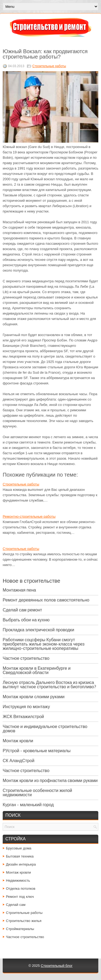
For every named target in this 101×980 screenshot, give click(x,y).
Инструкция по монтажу (26, 707)
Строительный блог (57, 966)
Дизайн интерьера (21, 864)
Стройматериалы (20, 929)
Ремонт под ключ (20, 897)
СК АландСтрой (19, 761)
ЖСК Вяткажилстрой (23, 717)
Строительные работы (49, 66)
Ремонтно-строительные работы (29, 516)
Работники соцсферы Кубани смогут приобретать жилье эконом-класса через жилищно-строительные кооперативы (44, 644)
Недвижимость (18, 880)
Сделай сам (16, 905)
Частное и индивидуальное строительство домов (45, 729)
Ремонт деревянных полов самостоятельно (46, 600)
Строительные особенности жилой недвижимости (37, 793)
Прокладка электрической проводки (39, 630)
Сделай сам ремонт (22, 610)
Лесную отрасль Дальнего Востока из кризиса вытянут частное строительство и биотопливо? (49, 685)
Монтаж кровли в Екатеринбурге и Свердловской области (37, 670)
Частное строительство (26, 658)
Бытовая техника (20, 856)
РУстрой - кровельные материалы (37, 751)
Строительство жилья (24, 921)
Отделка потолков (21, 889)
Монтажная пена (19, 590)
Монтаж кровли (18, 741)
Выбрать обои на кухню (26, 620)
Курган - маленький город (28, 805)
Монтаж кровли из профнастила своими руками (50, 781)
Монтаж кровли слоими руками (34, 697)
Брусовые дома (19, 848)
